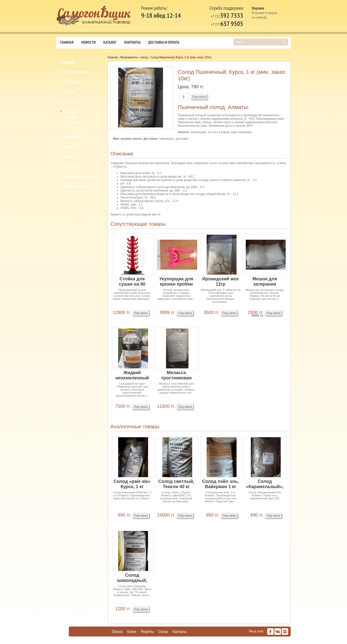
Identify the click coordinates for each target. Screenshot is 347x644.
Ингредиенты (73, 111)
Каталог (110, 42)
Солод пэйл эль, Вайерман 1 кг (220, 484)
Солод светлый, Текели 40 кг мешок (176, 484)
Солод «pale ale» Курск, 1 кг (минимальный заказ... (132, 484)
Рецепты (147, 632)
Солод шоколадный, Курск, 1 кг (132, 578)
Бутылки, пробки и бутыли (82, 186)
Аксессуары (72, 146)
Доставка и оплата (164, 42)
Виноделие (72, 82)
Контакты (132, 42)
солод (71, 116)
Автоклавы (71, 166)
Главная (67, 42)
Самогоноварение (76, 72)
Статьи (163, 632)
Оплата (117, 632)
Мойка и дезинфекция (80, 176)
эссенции (73, 121)
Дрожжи (70, 92)
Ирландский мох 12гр (220, 281)
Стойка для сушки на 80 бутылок (132, 282)
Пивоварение (73, 102)
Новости (88, 42)
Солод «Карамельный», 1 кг (265, 484)
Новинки (70, 156)
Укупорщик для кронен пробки (176, 281)
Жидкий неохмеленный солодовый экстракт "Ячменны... (132, 376)
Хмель (71, 126)
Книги (132, 632)
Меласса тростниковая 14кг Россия (176, 376)
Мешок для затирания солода (265, 282)
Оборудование (74, 136)
